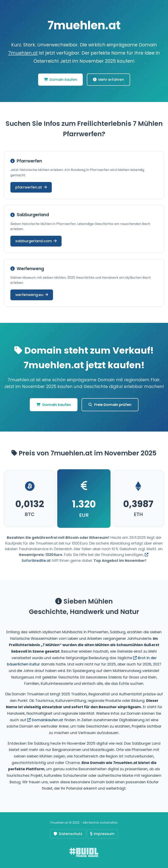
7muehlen (84, 25)
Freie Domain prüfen (110, 405)
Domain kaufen (60, 80)
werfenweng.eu (32, 295)
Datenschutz (68, 834)
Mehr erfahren (108, 80)
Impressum (102, 834)
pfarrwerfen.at (31, 187)
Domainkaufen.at (45, 720)
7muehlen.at (23, 53)
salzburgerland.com (36, 241)
